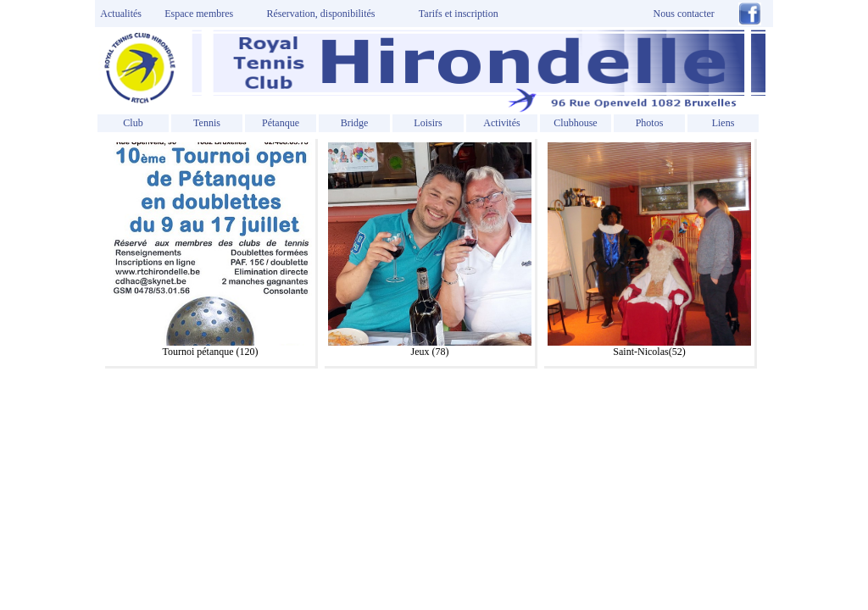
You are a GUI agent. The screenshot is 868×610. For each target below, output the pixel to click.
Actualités (119, 14)
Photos (650, 123)
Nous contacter (684, 14)
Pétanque (281, 123)
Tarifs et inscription (459, 14)
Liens (723, 123)
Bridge (355, 123)
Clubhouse (575, 123)
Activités (501, 123)
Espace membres (199, 14)
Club (133, 123)
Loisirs (428, 123)
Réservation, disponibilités (321, 14)
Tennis (207, 123)
